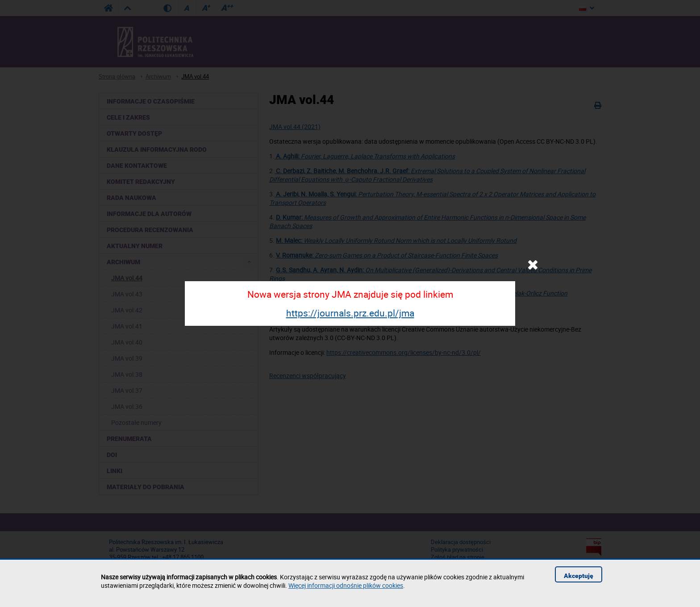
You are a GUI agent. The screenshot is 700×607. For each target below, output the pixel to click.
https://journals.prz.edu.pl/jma (350, 313)
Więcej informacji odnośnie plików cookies (346, 585)
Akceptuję (579, 576)
